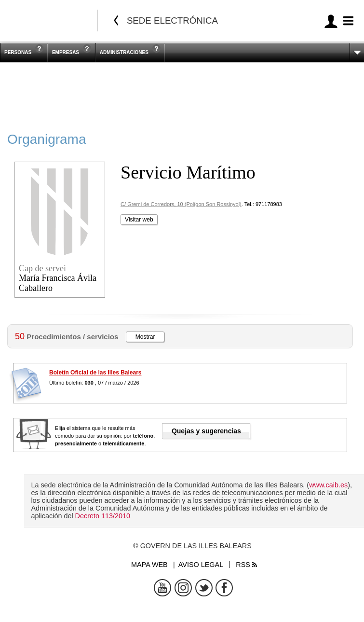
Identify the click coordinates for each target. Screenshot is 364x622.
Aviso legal (201, 565)
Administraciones (124, 52)
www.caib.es (328, 485)
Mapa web (149, 565)
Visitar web (139, 220)
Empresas (66, 52)
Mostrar (145, 337)
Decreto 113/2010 (103, 516)
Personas (18, 52)
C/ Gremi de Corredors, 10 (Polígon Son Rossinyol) (181, 204)
